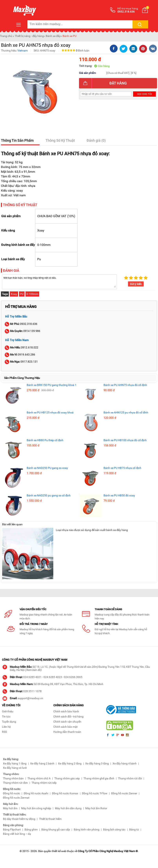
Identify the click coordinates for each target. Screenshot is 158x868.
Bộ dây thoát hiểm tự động (19, 819)
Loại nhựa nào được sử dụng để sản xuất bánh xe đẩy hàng (92, 530)
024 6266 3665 (73, 677)
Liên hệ (6, 727)
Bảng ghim (31, 829)
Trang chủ (6, 36)
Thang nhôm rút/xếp (44, 783)
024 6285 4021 (32, 677)
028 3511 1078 (32, 691)
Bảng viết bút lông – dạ (17, 834)
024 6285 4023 (53, 677)
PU (22, 294)
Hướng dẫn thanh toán (67, 732)
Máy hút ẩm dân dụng (68, 808)
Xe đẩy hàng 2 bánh (42, 763)
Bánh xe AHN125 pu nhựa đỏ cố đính (126, 412)
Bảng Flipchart (12, 829)
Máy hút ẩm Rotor (96, 808)
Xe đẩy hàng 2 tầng (70, 763)
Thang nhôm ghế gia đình (99, 778)
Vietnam (23, 51)
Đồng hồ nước (11, 793)
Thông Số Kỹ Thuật (60, 140)
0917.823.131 (21, 362)
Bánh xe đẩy (53, 36)
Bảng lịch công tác (114, 829)
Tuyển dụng (9, 722)
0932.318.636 (21, 324)
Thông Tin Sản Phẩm (17, 140)
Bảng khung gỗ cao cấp (56, 829)
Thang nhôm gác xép (67, 778)
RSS (4, 732)
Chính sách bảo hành (66, 711)
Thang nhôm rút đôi (130, 778)
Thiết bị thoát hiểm (50, 819)
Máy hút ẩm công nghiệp (36, 808)
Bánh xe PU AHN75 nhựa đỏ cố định (125, 385)
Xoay (14, 294)
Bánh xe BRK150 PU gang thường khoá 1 (52, 385)
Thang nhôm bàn (13, 778)
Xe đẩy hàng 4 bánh (125, 763)
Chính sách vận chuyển (67, 722)
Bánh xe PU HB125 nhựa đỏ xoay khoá (50, 412)
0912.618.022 (22, 347)
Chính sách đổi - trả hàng (68, 716)
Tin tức (6, 716)
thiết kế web (59, 851)
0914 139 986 (23, 331)
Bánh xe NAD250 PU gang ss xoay (47, 468)
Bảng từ (134, 829)
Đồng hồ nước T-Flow (95, 793)
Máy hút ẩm (10, 808)
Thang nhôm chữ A (39, 778)
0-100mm (32, 294)
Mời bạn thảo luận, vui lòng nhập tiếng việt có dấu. (59, 282)
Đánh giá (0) (96, 140)
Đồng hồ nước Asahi (36, 793)
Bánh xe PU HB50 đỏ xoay (119, 495)
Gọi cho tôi (145, 94)
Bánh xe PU (69, 36)
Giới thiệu (8, 711)
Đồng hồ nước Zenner (124, 793)
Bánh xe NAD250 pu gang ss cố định (49, 495)
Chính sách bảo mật (65, 727)
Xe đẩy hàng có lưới (15, 768)
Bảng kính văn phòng (87, 829)
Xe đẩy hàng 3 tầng (97, 763)
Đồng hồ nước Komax (65, 793)
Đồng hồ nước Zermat (16, 798)
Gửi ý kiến (136, 284)
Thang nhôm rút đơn (15, 783)
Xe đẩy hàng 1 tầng (15, 763)
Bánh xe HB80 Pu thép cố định (45, 440)
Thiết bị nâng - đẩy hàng (29, 36)
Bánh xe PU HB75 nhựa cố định (122, 468)
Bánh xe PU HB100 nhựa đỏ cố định (125, 440)
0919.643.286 (20, 355)
